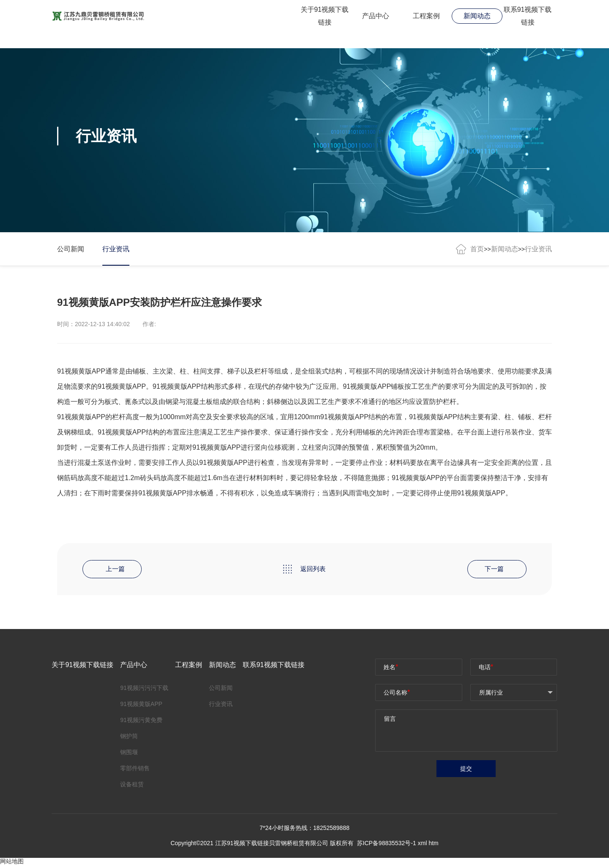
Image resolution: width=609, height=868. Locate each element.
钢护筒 (129, 737)
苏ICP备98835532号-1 (387, 846)
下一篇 (495, 570)
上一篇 (114, 570)
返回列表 (304, 570)
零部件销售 (135, 769)
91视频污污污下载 (144, 689)
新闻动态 (477, 16)
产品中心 (376, 16)
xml (422, 846)
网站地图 (12, 864)
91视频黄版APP (177, 386)
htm (433, 846)
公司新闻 (71, 249)
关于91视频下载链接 (325, 16)
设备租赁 (132, 785)
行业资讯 (117, 249)
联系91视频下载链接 (528, 16)
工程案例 (426, 16)
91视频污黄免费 (141, 721)
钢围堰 (129, 753)
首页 (477, 249)
